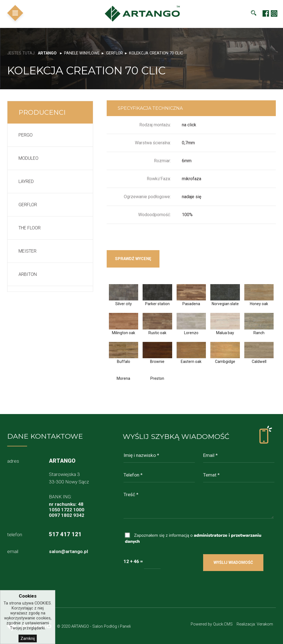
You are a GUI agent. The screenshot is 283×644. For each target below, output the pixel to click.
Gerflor (115, 53)
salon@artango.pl (69, 551)
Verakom (265, 624)
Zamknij (28, 638)
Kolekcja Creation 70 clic (156, 53)
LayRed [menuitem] (26, 181)
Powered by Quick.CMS (212, 624)
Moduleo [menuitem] (28, 158)
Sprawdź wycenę (133, 259)
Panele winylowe (82, 53)
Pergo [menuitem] (26, 135)
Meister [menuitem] (27, 251)
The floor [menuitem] (30, 228)
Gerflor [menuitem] (28, 205)
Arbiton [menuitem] (28, 274)
